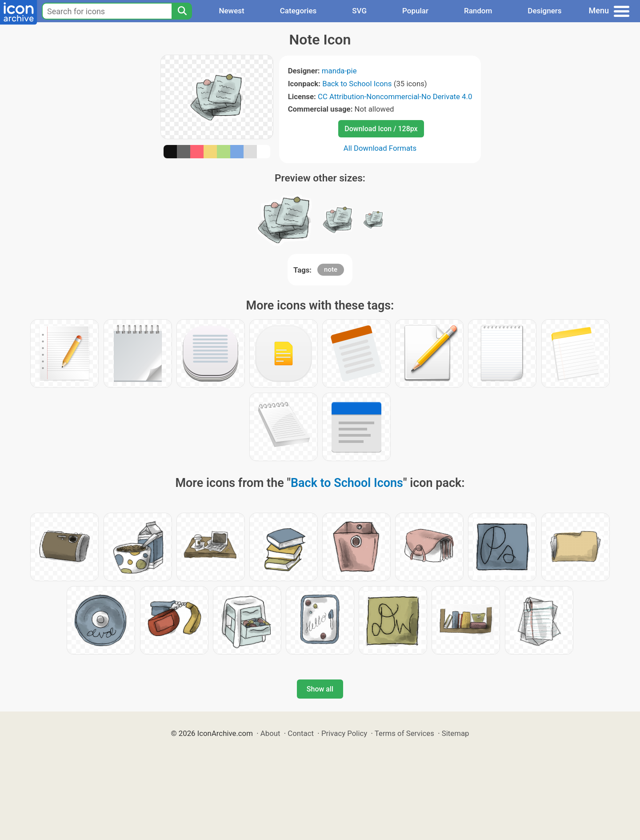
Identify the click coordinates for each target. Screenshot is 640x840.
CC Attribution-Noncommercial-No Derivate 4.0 (395, 96)
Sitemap (456, 733)
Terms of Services (404, 733)
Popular (415, 11)
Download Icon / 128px (381, 129)
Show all (320, 689)
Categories (298, 11)
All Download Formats (380, 148)
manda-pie (339, 71)
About (270, 733)
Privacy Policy (344, 733)
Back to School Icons (357, 84)
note (331, 269)
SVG (359, 11)
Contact (301, 733)
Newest (231, 11)
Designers (544, 11)
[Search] (182, 11)
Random (478, 11)
